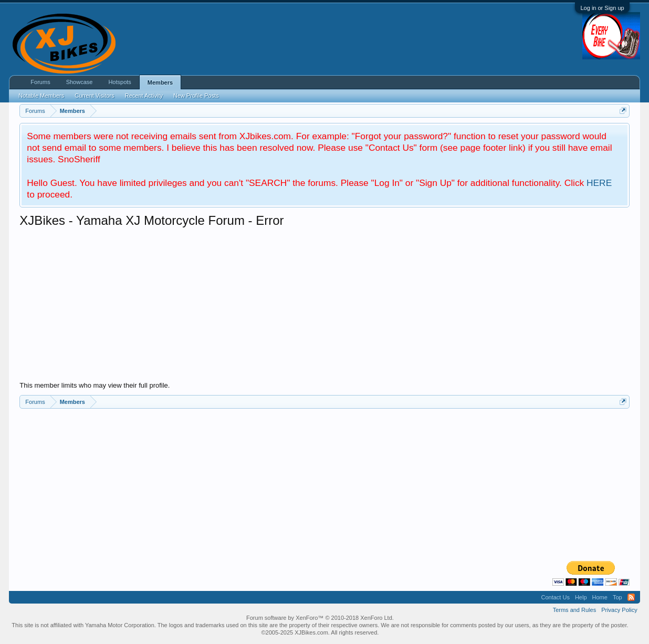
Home (600, 597)
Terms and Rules (575, 610)
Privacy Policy (619, 610)
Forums (40, 82)
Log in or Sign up (602, 8)
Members (160, 82)
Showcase (80, 82)
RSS (631, 597)
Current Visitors (95, 96)
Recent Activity (144, 96)
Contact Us (556, 597)
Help (581, 597)
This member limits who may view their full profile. (95, 385)
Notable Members (41, 96)
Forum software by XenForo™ (320, 618)
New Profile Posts (196, 96)
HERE (599, 183)
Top (617, 597)
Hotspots (119, 82)
